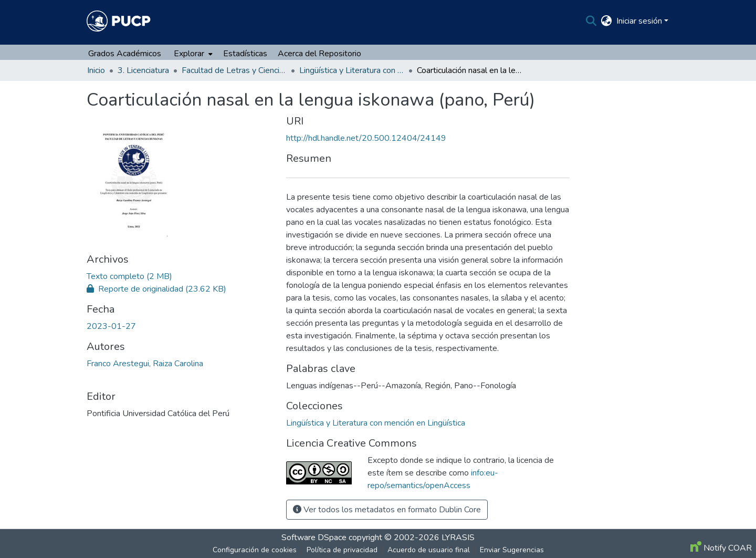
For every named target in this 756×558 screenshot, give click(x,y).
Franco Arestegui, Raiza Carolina (145, 364)
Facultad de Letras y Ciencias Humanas (234, 70)
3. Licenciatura (143, 70)
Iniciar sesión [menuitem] (639, 21)
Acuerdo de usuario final (429, 550)
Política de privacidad (342, 550)
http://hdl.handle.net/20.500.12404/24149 (366, 138)
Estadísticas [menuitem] (245, 54)
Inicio (96, 70)
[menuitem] (607, 21)
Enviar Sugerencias (512, 550)
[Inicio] (119, 21)
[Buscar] (591, 21)
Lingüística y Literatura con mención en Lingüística (352, 70)
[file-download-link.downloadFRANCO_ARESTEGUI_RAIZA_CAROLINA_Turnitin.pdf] (156, 289)
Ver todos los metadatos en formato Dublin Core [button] (387, 510)
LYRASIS (458, 538)
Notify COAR (721, 548)
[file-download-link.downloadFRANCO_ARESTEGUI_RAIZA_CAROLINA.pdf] (129, 276)
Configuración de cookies (255, 550)
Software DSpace (314, 538)
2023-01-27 (111, 326)
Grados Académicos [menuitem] (125, 54)
